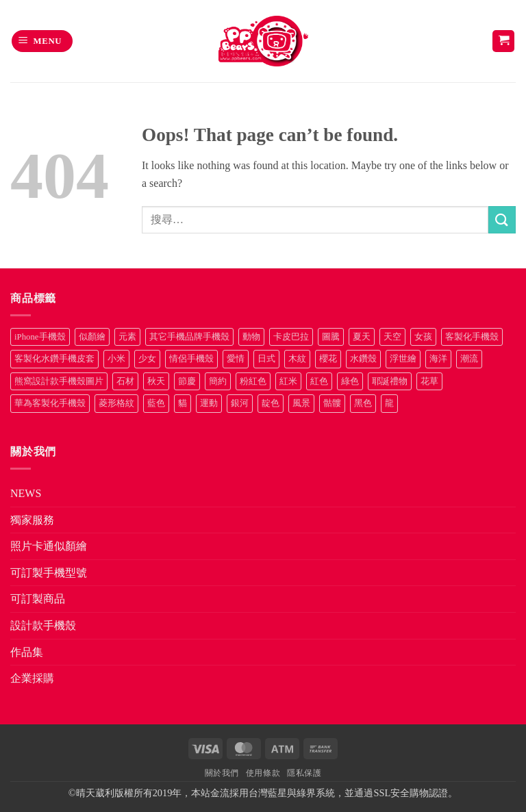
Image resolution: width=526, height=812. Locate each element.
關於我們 (222, 773)
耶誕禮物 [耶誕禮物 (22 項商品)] (390, 381)
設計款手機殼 (43, 625)
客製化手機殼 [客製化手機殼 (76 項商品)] (472, 337)
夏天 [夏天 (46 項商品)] (362, 337)
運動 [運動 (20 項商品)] (209, 403)
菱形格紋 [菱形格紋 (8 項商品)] (116, 403)
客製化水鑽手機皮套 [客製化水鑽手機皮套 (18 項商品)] (54, 359)
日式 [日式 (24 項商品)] (266, 359)
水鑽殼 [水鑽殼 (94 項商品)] (363, 359)
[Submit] (502, 219)
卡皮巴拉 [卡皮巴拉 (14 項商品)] (291, 337)
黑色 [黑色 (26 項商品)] (363, 403)
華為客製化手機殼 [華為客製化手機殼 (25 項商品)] (50, 403)
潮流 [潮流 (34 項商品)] (469, 359)
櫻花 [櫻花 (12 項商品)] (328, 359)
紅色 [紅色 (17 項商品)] (319, 381)
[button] (42, 41)
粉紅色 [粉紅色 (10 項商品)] (253, 381)
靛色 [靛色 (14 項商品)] (271, 403)
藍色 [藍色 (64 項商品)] (156, 403)
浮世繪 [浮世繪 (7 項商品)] (403, 359)
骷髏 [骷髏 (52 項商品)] (332, 403)
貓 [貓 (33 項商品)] (183, 403)
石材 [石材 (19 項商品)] (125, 381)
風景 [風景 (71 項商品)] (301, 403)
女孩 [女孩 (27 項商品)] (423, 337)
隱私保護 (304, 773)
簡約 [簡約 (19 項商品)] (218, 381)
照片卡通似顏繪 (49, 546)
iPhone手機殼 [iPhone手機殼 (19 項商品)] (40, 337)
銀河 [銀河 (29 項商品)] (240, 403)
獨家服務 (32, 520)
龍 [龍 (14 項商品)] (389, 403)
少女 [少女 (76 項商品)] (147, 359)
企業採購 (32, 678)
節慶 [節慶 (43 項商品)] (187, 381)
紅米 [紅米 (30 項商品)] (288, 381)
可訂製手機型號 (49, 573)
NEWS (26, 493)
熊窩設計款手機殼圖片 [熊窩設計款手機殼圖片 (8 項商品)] (59, 381)
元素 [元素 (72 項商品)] (127, 337)
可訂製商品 (38, 599)
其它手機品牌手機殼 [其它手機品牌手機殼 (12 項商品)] (189, 337)
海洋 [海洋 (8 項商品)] (438, 359)
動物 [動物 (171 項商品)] (251, 337)
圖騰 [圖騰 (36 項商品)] (331, 337)
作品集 (27, 652)
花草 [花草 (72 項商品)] (429, 381)
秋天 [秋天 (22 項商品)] (156, 381)
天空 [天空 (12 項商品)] (392, 337)
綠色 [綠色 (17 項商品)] (350, 381)
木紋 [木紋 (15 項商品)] (297, 359)
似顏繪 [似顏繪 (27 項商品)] (92, 337)
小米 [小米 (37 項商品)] (116, 359)
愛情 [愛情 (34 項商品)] (236, 359)
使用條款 (263, 773)
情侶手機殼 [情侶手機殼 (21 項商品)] (191, 359)
